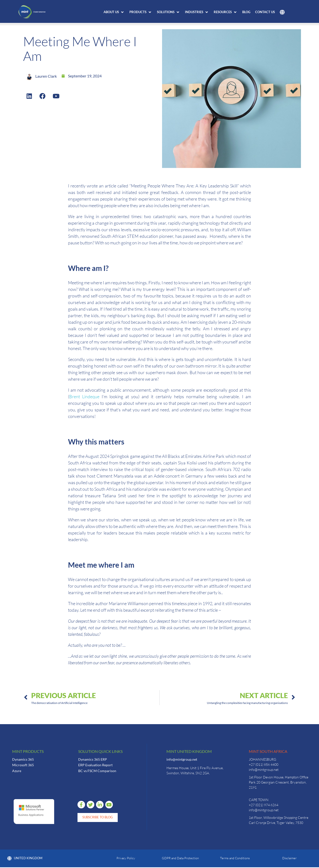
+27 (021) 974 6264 (264, 805)
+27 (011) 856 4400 (264, 764)
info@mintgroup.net (182, 759)
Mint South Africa (268, 751)
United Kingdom (25, 859)
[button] (114, 12)
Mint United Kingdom (189, 751)
